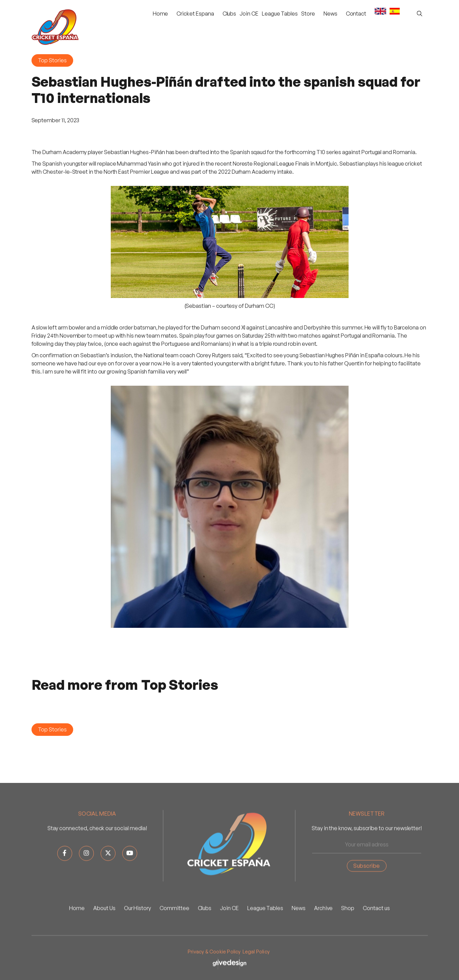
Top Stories (52, 60)
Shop (348, 930)
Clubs (229, 14)
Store (308, 14)
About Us (104, 930)
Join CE (249, 14)
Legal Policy (256, 973)
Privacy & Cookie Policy (214, 973)
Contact (356, 14)
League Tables (280, 14)
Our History (138, 930)
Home (161, 14)
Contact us (376, 930)
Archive (324, 930)
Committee (174, 930)
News (299, 930)
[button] (195, 14)
